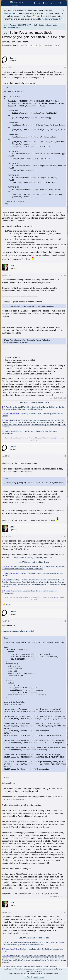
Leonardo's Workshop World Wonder (44, 425)
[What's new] (56, 3)
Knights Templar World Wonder (38, 422)
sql (41, 45)
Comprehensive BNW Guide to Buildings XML (26, 407)
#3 (65, 456)
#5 (65, 621)
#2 (65, 275)
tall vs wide (49, 45)
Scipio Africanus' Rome (18, 422)
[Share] (62, 68)
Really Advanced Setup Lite (20, 431)
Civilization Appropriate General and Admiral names (39, 420)
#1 (65, 68)
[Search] (62, 3)
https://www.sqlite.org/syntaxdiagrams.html (33, 557)
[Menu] (7, 3)
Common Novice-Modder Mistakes (31, 409)
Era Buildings (15, 420)
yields (57, 45)
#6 (65, 912)
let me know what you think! (51, 19)
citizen (30, 45)
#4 (65, 537)
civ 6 (36, 45)
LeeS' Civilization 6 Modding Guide (34, 402)
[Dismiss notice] (63, 11)
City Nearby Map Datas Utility (30, 414)
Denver (7, 45)
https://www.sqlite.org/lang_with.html (18, 631)
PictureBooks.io (10, 13)
